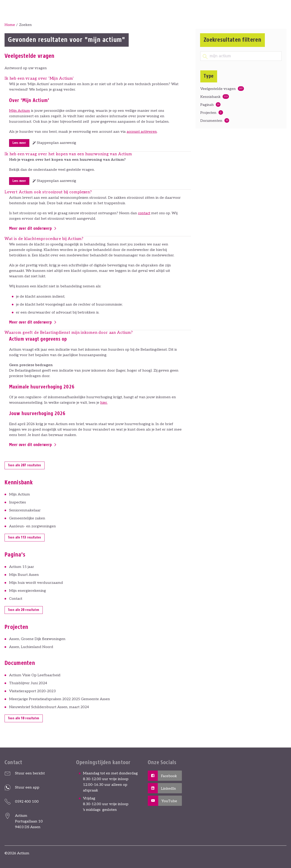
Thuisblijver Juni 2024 (28, 683)
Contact (16, 599)
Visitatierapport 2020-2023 (32, 691)
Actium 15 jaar (22, 567)
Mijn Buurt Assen (24, 575)
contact (144, 213)
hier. (104, 403)
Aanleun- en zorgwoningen (33, 526)
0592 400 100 (27, 802)
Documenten (211, 121)
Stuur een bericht (30, 773)
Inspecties (18, 502)
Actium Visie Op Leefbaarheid (35, 675)
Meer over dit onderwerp (30, 229)
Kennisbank (210, 97)
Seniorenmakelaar (25, 510)
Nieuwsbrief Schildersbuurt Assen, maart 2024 (49, 707)
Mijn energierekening (28, 591)
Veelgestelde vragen (218, 89)
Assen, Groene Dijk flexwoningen (37, 639)
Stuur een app (27, 788)
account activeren (142, 132)
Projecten (208, 113)
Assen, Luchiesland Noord (31, 647)
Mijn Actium (20, 111)
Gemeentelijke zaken (27, 518)
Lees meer (19, 143)
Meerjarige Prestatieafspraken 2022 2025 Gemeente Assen (60, 699)
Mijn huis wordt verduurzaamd (36, 583)
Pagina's (207, 105)
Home (10, 25)
